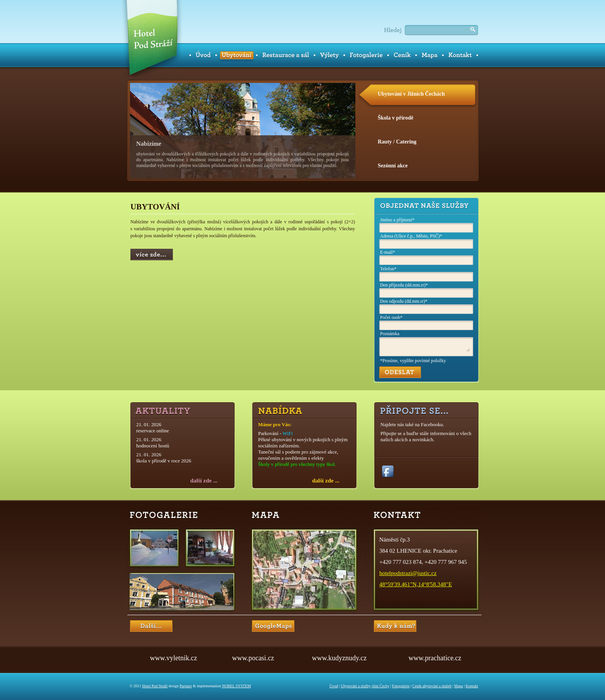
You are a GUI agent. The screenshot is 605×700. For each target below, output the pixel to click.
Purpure (186, 686)
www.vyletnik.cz (174, 658)
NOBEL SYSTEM (236, 686)
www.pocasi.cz (253, 658)
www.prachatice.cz (435, 658)
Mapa (459, 686)
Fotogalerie (401, 686)
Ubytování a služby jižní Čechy (365, 686)
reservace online (153, 431)
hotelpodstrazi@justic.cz (408, 573)
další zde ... (204, 481)
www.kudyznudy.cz (340, 658)
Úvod (334, 686)
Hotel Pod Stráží (155, 686)
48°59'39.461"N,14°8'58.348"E (416, 584)
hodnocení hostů (153, 446)
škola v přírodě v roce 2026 (164, 461)
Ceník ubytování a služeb (432, 686)
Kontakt (472, 686)
